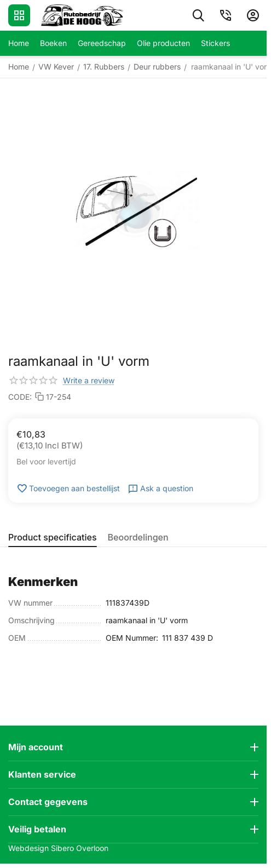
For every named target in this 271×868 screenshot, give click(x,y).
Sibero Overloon (80, 848)
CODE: (20, 397)
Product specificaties (53, 537)
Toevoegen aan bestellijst (68, 488)
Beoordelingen (138, 537)
